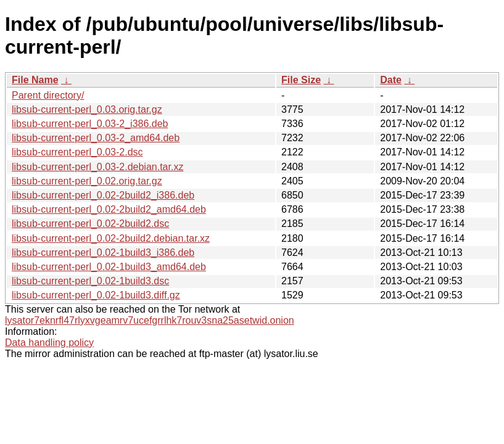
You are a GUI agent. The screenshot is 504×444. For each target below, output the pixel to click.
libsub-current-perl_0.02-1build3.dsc (90, 281)
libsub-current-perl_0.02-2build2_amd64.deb (109, 209)
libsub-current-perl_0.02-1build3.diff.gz (96, 295)
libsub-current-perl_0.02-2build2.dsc (90, 224)
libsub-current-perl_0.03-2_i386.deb (90, 124)
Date (391, 80)
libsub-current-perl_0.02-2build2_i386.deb (103, 195)
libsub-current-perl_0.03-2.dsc (77, 152)
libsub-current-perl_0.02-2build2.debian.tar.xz (111, 238)
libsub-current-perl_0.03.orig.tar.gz (87, 109)
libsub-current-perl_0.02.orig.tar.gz (87, 181)
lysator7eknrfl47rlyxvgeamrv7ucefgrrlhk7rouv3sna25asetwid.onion (150, 320)
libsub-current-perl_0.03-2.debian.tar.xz (97, 167)
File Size (301, 80)
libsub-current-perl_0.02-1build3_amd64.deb (109, 267)
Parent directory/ (48, 95)
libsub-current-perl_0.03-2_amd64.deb (96, 138)
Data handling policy (49, 343)
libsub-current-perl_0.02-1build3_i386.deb (103, 253)
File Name (35, 80)
